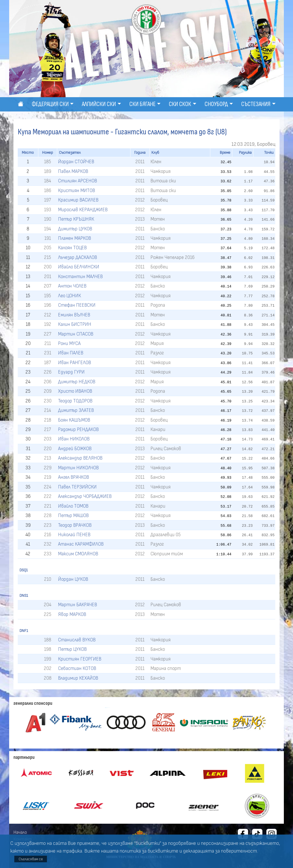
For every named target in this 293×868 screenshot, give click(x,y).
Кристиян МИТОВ (77, 190)
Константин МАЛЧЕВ (80, 277)
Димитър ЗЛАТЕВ (76, 410)
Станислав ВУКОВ (77, 640)
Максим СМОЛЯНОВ (78, 554)
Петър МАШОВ (73, 515)
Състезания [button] (256, 104)
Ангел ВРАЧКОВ (74, 477)
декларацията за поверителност (220, 851)
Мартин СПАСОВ (76, 334)
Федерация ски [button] (50, 104)
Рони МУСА (69, 343)
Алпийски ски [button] (99, 104)
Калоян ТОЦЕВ (72, 248)
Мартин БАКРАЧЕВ (78, 605)
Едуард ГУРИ (71, 372)
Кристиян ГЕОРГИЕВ (80, 659)
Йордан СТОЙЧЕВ (76, 162)
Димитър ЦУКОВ (75, 229)
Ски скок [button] (180, 104)
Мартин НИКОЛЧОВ (78, 468)
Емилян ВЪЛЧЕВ (74, 315)
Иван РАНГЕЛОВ (75, 363)
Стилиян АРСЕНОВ (78, 181)
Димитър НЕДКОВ (77, 382)
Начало (20, 832)
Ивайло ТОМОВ (73, 506)
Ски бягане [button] (142, 104)
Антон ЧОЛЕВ (72, 286)
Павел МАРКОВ (73, 171)
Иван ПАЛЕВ (71, 353)
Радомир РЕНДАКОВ (78, 429)
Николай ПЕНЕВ (74, 535)
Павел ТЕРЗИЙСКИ (77, 487)
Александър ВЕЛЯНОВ (80, 458)
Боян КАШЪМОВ (74, 420)
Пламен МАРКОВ (75, 238)
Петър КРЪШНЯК (76, 219)
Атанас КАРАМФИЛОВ (81, 544)
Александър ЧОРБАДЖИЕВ (85, 496)
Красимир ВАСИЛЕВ (78, 200)
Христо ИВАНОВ (75, 391)
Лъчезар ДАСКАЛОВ (78, 257)
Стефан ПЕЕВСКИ (77, 305)
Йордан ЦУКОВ (73, 579)
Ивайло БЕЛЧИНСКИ (79, 267)
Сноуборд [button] (216, 104)
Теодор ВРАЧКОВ (75, 525)
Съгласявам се (31, 859)
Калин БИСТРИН (75, 324)
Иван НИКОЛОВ (74, 439)
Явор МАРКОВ (72, 614)
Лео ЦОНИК (70, 296)
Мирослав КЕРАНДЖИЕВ (83, 210)
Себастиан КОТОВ (77, 668)
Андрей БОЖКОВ (75, 449)
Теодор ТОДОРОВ (75, 401)
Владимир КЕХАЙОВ (78, 678)
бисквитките (163, 851)
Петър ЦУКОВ (72, 649)
